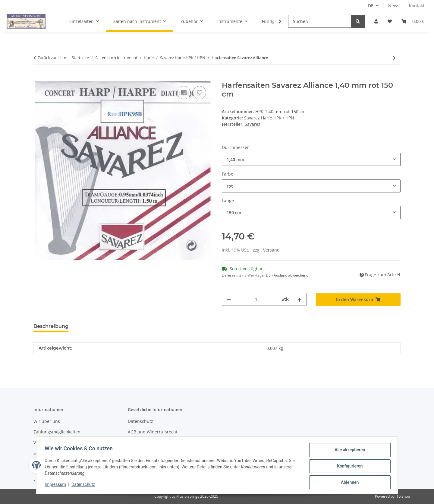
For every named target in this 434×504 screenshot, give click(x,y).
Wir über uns (47, 421)
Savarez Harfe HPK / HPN (269, 118)
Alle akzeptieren (348, 451)
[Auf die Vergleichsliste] (184, 93)
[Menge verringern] (229, 299)
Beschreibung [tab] (51, 326)
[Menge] (256, 299)
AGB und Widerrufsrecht (153, 432)
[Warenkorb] (413, 21)
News (394, 6)
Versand (271, 250)
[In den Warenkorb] (38, 78)
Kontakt (417, 6)
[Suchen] (320, 21)
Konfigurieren (348, 467)
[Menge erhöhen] (300, 299)
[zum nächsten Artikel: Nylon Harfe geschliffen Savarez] (394, 58)
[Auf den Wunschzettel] (200, 93)
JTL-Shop (403, 496)
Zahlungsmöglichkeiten (57, 432)
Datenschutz (85, 485)
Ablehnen (348, 483)
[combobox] (311, 159)
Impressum (57, 485)
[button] (376, 21)
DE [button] (371, 6)
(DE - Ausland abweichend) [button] (287, 275)
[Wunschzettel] (390, 21)
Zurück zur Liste (52, 58)
